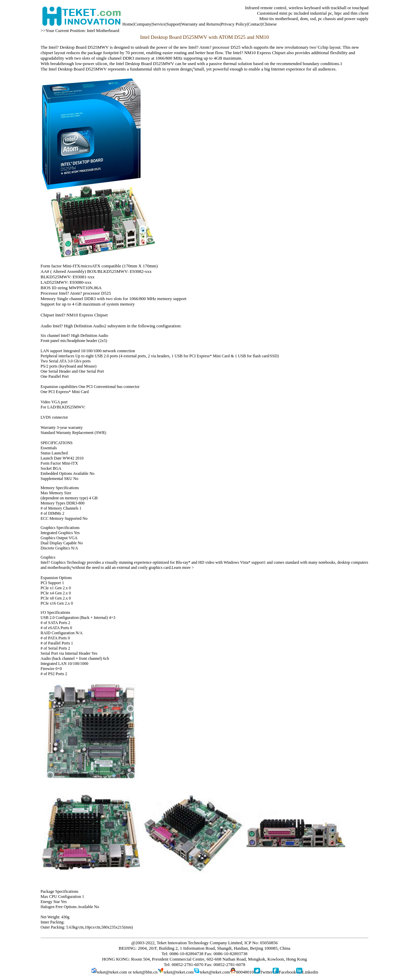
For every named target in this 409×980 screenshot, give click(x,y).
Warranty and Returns (201, 24)
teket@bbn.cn (145, 972)
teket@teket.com (112, 972)
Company (143, 24)
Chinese (270, 24)
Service (159, 24)
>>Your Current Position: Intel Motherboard (80, 30)
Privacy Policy (234, 24)
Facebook (287, 972)
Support (173, 24)
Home (128, 24)
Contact (255, 24)
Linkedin (310, 972)
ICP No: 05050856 (261, 943)
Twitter (266, 972)
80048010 (245, 972)
